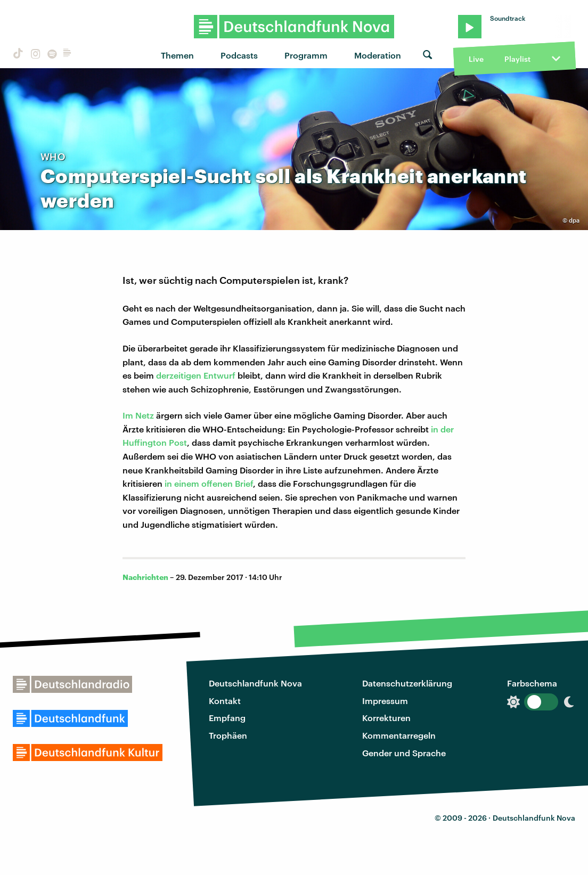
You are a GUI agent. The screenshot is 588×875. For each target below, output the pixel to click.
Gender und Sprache (404, 753)
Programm (306, 55)
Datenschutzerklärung (407, 683)
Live (476, 59)
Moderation (378, 55)
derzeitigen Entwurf (196, 375)
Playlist (517, 59)
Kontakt (225, 701)
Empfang (227, 718)
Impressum (385, 701)
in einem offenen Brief (209, 483)
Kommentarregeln (399, 735)
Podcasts (239, 55)
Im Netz (138, 415)
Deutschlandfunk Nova (255, 683)
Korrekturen (386, 718)
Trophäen (228, 735)
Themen (177, 55)
